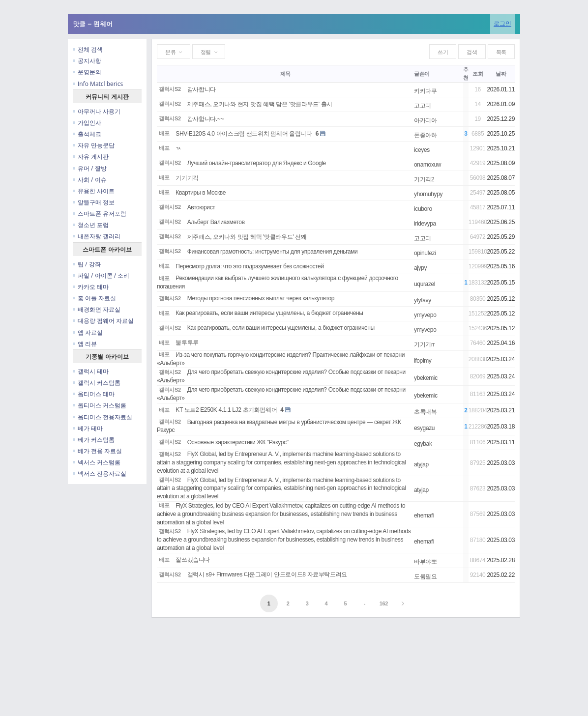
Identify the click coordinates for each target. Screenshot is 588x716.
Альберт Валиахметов (216, 222)
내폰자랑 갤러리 (97, 236)
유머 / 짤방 (90, 168)
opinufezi (425, 253)
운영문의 (87, 72)
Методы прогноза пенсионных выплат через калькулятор (261, 298)
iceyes (422, 150)
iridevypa (425, 224)
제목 (285, 74)
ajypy (420, 268)
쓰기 (443, 52)
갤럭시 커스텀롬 (97, 383)
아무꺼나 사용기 (97, 111)
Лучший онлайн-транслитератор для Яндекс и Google (257, 163)
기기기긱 (187, 178)
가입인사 (87, 123)
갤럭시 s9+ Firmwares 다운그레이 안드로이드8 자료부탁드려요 (267, 574)
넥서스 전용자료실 (100, 473)
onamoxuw (427, 165)
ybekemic (426, 378)
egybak (423, 444)
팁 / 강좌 (87, 264)
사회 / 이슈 (90, 180)
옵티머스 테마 (94, 394)
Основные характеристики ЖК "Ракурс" (238, 442)
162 (384, 603)
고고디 (423, 106)
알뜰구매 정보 (94, 202)
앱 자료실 (88, 332)
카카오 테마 (91, 287)
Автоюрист (201, 207)
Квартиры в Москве (201, 193)
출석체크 (87, 134)
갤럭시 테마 (91, 371)
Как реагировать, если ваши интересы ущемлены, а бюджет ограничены (269, 313)
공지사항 (87, 61)
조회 (478, 74)
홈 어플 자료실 (94, 298)
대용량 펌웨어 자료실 (103, 321)
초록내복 (426, 412)
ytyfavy (423, 300)
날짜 (501, 74)
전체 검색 (88, 49)
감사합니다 (202, 89)
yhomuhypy (428, 194)
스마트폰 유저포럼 (100, 214)
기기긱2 (424, 179)
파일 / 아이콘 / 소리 (101, 275)
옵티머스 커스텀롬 (100, 405)
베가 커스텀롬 (94, 440)
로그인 (502, 23)
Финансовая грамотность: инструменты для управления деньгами (273, 252)
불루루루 (187, 343)
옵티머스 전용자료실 (103, 417)
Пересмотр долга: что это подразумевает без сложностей (250, 266)
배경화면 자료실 (97, 309)
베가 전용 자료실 (97, 451)
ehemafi (424, 516)
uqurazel (425, 284)
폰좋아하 (426, 135)
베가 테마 (88, 428)
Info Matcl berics (98, 84)
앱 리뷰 (85, 344)
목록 (501, 52)
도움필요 (426, 576)
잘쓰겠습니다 (193, 560)
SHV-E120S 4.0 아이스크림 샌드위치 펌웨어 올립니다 (244, 134)
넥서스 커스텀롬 (97, 462)
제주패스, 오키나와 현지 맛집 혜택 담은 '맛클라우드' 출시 (260, 104)
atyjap (421, 464)
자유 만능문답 (94, 145)
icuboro (423, 209)
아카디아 (426, 120)
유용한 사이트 (94, 191)
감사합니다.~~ (206, 119)
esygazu (424, 428)
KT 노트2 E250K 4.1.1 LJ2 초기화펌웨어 (226, 410)
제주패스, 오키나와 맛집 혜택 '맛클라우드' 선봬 (247, 237)
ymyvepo (425, 315)
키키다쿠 (426, 91)
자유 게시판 (91, 157)
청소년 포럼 (91, 225)
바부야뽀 (426, 562)
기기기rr (424, 344)
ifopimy (423, 361)
